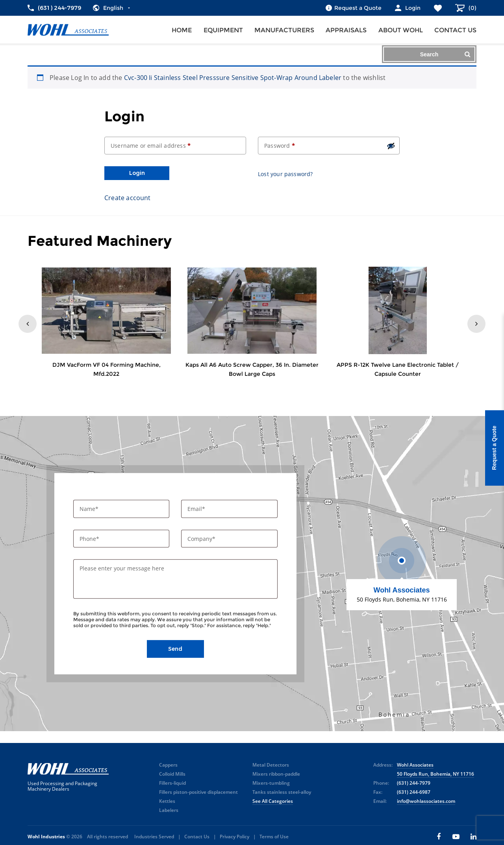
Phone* (90, 538)
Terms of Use (274, 837)
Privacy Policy (234, 837)
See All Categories (273, 801)
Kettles (167, 801)
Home (182, 30)
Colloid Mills (172, 774)
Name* (90, 509)
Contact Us (197, 837)
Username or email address (151, 146)
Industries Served (154, 837)
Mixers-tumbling (271, 783)
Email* (197, 509)
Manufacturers (284, 30)
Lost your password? (285, 174)
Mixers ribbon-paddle (276, 774)
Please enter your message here (122, 568)
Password (280, 146)
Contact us (455, 30)
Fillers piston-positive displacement (198, 792)
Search (445, 54)
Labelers (169, 810)
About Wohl (401, 30)
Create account (128, 198)
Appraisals (346, 30)
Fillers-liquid (172, 783)
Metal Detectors (271, 765)
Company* (202, 538)
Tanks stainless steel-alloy (282, 792)
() (472, 8)
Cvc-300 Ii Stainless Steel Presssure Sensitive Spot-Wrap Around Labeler (233, 78)
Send (175, 649)
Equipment (223, 30)
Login (137, 173)
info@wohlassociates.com (426, 801)
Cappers (168, 765)
